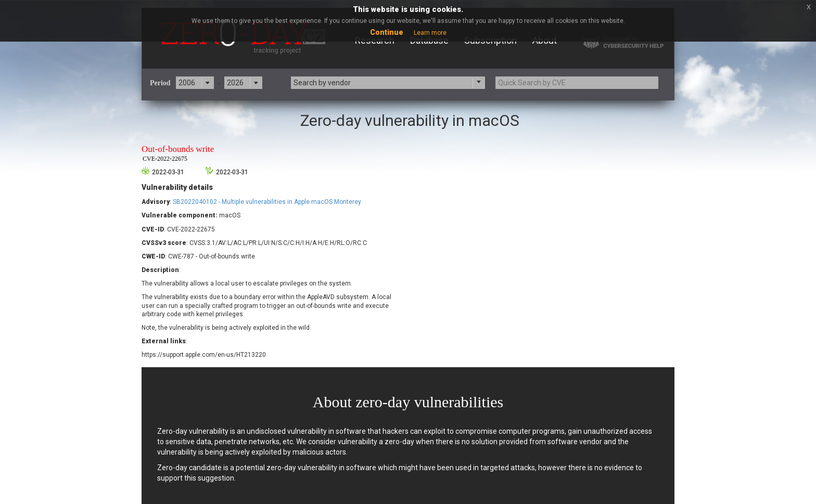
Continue (387, 32)
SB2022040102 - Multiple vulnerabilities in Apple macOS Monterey (267, 202)
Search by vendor (322, 83)
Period (160, 83)
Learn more (430, 33)
